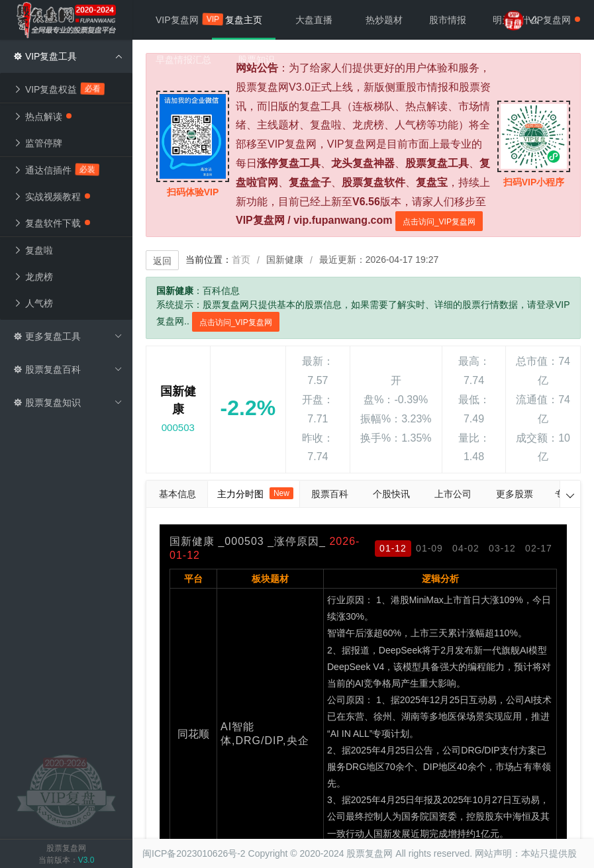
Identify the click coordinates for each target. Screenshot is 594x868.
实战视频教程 (52, 197)
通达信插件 (57, 169)
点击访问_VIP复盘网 (439, 222)
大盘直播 (314, 20)
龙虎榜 (33, 277)
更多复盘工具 (68, 336)
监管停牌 (38, 143)
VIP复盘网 (184, 19)
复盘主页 (244, 20)
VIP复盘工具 (68, 56)
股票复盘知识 (68, 403)
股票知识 (256, 60)
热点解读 (42, 117)
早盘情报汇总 (183, 60)
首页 (241, 260)
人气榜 (33, 303)
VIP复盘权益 (59, 89)
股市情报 (448, 20)
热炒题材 (384, 20)
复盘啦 (33, 250)
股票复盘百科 (68, 369)
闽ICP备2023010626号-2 (194, 853)
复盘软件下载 (52, 223)
